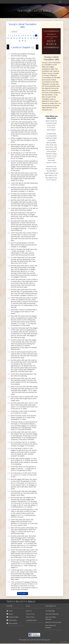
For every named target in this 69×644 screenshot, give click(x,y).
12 (33, 35)
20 (25, 38)
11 (31, 35)
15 (11, 38)
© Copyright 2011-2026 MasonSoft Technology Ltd (34, 640)
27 (25, 41)
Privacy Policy (30, 617)
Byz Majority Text (51, 175)
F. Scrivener (51, 128)
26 (22, 41)
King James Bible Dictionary (50, 618)
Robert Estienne (51, 121)
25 (20, 41)
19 (22, 38)
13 (36, 35)
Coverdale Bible (51, 136)
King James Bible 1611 (52, 614)
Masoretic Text (51, 166)
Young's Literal (51, 156)
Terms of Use (30, 614)
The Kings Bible (50, 611)
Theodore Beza (51, 123)
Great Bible (51, 140)
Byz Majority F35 (51, 178)
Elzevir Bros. (51, 125)
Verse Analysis (12, 623)
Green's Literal (51, 163)
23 (34, 38)
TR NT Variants (51, 180)
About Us (29, 611)
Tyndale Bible (51, 134)
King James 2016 (51, 149)
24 (37, 38)
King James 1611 (51, 145)
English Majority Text (51, 173)
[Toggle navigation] (60, 2)
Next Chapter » (23, 594)
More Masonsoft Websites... (51, 627)
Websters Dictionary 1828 (53, 622)
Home (10, 611)
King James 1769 (51, 147)
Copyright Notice (31, 620)
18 (20, 38)
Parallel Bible (12, 620)
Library (10, 614)
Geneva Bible (51, 151)
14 (8, 38)
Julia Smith (51, 160)
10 (28, 35)
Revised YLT (51, 158)
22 (31, 38)
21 (28, 38)
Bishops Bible (51, 143)
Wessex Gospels (51, 169)
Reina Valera (51, 130)
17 (17, 38)
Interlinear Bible (12, 617)
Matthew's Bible (51, 138)
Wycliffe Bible (51, 171)
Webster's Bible (51, 154)
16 (14, 38)
